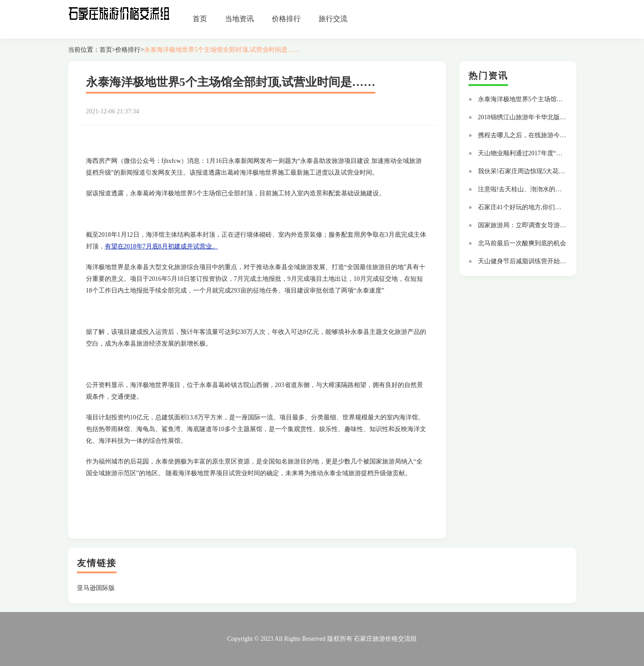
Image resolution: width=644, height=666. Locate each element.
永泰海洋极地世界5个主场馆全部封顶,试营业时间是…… (222, 50)
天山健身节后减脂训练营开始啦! (523, 261)
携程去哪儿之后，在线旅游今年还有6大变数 (539, 135)
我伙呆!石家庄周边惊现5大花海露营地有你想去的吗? (551, 171)
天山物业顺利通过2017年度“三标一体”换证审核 (544, 153)
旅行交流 (333, 19)
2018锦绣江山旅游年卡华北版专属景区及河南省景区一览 (557, 117)
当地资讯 (239, 19)
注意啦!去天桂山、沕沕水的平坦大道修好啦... (541, 189)
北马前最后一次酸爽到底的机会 (522, 243)
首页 (200, 19)
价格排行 (286, 19)
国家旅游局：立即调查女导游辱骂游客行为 (538, 225)
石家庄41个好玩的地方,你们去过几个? (531, 207)
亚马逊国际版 (96, 588)
